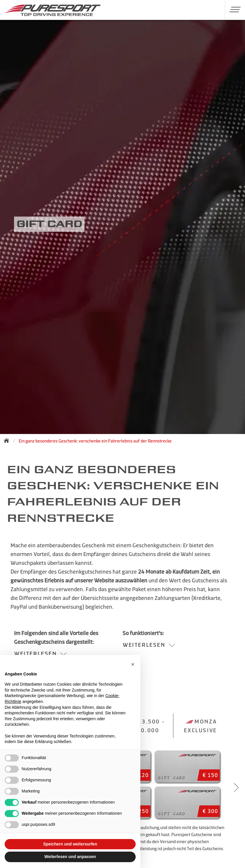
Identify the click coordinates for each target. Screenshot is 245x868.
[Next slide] (236, 788)
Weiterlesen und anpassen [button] (70, 857)
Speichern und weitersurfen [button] (70, 844)
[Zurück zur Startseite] (8, 440)
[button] (233, 9)
